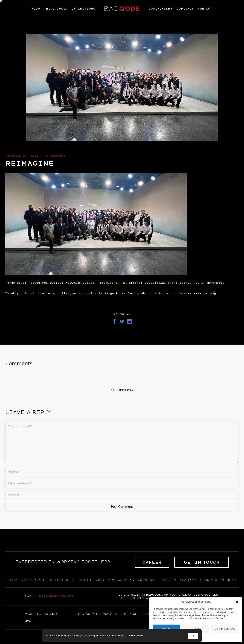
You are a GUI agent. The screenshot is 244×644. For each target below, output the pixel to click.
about (40, 580)
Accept (166, 629)
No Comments (55, 156)
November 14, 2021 (22, 156)
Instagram (87, 614)
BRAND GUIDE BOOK (218, 580)
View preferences (225, 629)
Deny (196, 629)
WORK (26, 580)
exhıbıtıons (91, 580)
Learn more (135, 636)
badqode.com (157, 595)
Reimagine (30, 163)
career (169, 580)
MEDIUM (131, 614)
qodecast (149, 580)
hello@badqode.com (56, 596)
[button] (237, 602)
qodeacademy (121, 580)
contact (188, 580)
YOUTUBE (110, 614)
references (62, 580)
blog (12, 580)
